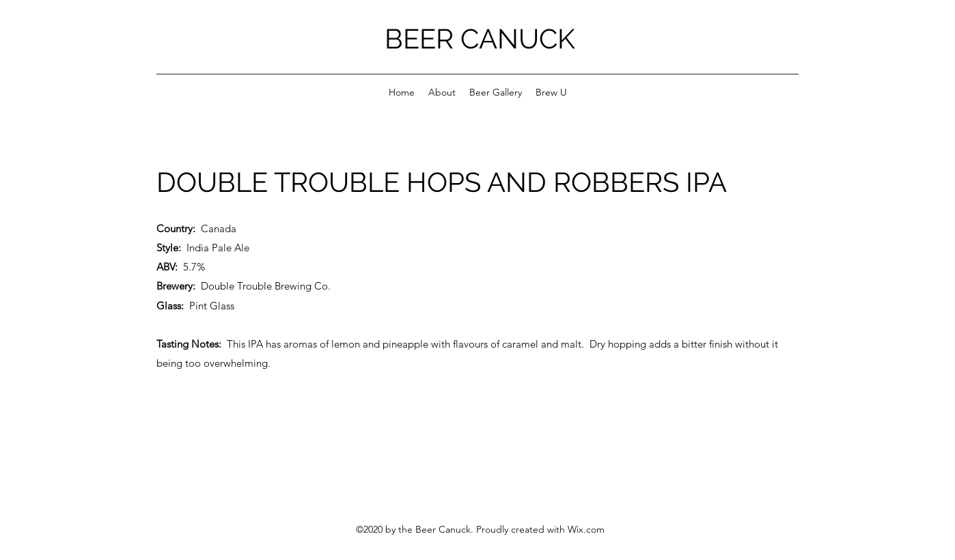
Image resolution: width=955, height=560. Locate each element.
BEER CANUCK (480, 39)
